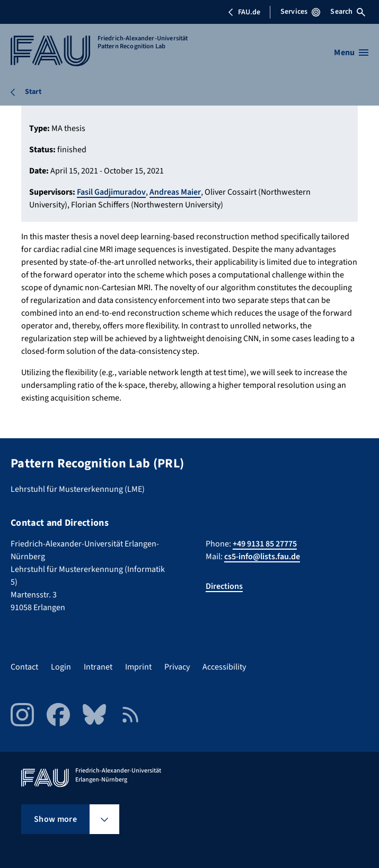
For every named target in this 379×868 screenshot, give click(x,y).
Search (348, 12)
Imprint (138, 667)
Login (61, 667)
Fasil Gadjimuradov (111, 192)
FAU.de (244, 12)
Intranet (98, 667)
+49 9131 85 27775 (265, 544)
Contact (24, 667)
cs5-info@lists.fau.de (262, 557)
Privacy (177, 667)
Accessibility (224, 667)
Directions (224, 586)
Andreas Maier (175, 192)
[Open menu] (351, 53)
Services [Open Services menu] (300, 12)
